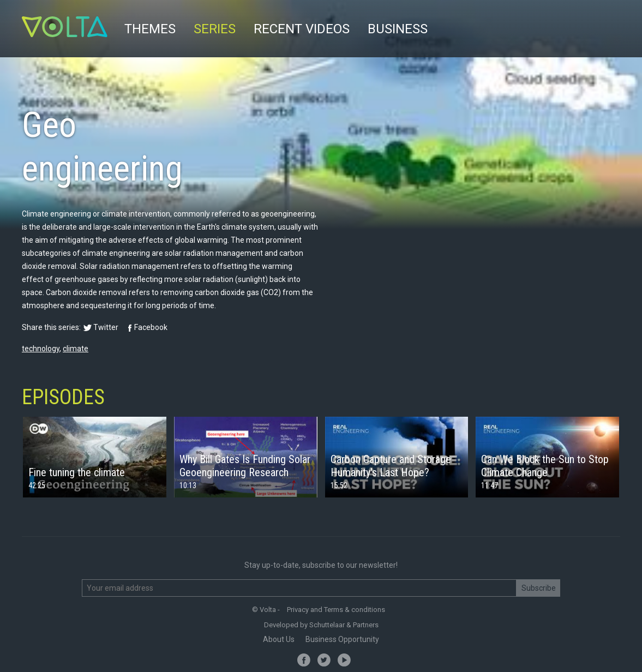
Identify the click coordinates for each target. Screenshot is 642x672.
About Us (279, 639)
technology (41, 349)
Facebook (151, 327)
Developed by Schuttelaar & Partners (321, 625)
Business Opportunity (342, 639)
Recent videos (302, 29)
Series (215, 29)
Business (398, 29)
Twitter (106, 327)
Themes (150, 29)
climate (76, 349)
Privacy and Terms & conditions (336, 610)
